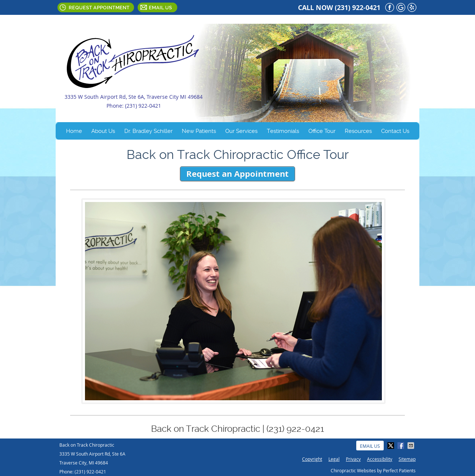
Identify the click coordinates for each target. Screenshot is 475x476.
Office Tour (322, 131)
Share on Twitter (392, 446)
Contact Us (395, 131)
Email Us (158, 7)
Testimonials (283, 131)
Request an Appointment (237, 174)
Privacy (353, 459)
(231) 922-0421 (358, 8)
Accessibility (380, 459)
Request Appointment (96, 7)
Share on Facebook (402, 446)
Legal (334, 459)
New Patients (199, 131)
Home (74, 131)
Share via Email (412, 446)
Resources (358, 131)
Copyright (312, 459)
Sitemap (407, 459)
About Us (103, 131)
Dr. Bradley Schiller (148, 131)
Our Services (241, 131)
